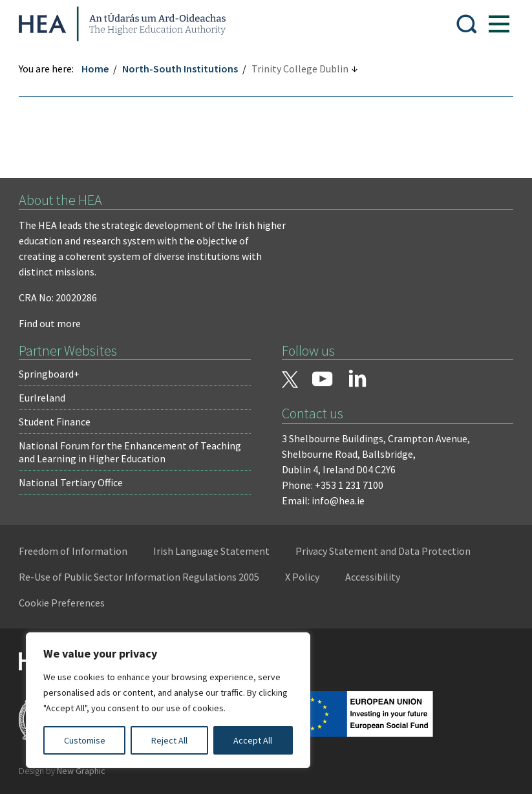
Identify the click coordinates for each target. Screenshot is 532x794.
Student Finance (55, 422)
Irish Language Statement (212, 551)
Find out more (50, 323)
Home (96, 69)
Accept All (253, 740)
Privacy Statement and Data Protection (384, 551)
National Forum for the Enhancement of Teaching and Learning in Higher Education (131, 452)
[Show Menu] (498, 24)
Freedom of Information (74, 551)
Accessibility (373, 577)
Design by (63, 771)
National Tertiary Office (71, 482)
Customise (85, 740)
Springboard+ (50, 374)
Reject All (169, 740)
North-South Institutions (181, 69)
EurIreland (43, 398)
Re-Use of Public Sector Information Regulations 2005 (140, 577)
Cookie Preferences (62, 603)
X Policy (303, 577)
